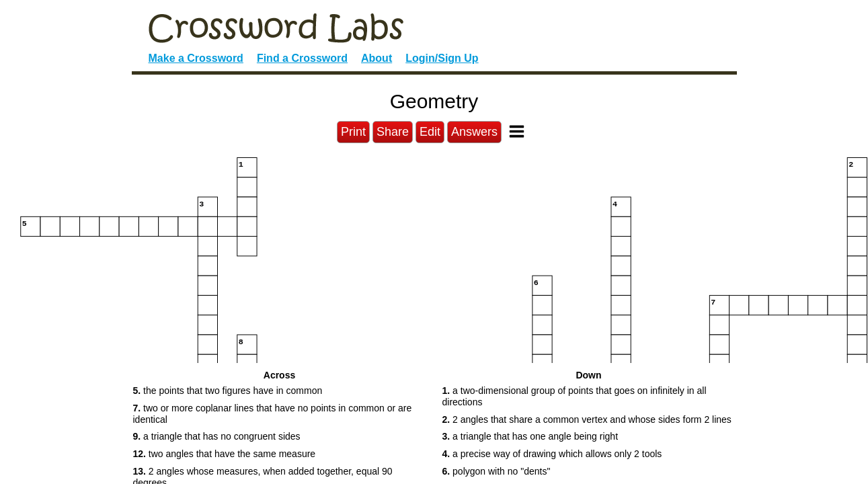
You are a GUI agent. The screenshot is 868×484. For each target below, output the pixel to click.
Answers (474, 132)
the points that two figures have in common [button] (228, 391)
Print (353, 132)
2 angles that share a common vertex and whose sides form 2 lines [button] (587, 419)
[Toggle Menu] (517, 131)
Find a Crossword (302, 58)
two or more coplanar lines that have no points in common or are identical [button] (273, 414)
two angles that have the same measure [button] (225, 454)
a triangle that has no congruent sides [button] (217, 436)
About (377, 58)
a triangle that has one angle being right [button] (530, 436)
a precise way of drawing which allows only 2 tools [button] (552, 454)
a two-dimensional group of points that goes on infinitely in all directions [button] (575, 396)
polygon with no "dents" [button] (497, 471)
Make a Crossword (196, 58)
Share (393, 132)
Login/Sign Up (442, 58)
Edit (430, 132)
